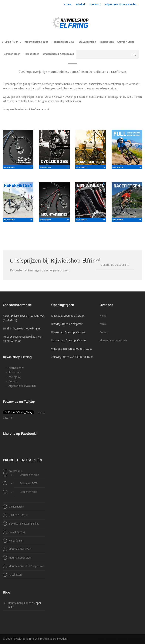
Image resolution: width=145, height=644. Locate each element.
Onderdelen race (29, 475)
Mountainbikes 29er (36, 42)
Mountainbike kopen (19, 603)
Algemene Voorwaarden (121, 5)
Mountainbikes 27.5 (63, 42)
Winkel (81, 5)
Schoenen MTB (29, 483)
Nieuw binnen (16, 368)
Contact (95, 5)
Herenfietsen (32, 54)
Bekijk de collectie (115, 265)
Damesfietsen (12, 54)
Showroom (15, 372)
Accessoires (15, 471)
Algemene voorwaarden (22, 386)
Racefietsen (107, 42)
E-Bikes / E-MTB (12, 42)
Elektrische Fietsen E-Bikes (24, 524)
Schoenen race (28, 492)
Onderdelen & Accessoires (58, 54)
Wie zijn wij (15, 377)
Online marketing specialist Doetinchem (120, 639)
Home (68, 5)
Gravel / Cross (126, 42)
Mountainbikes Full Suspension (26, 566)
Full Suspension (87, 42)
